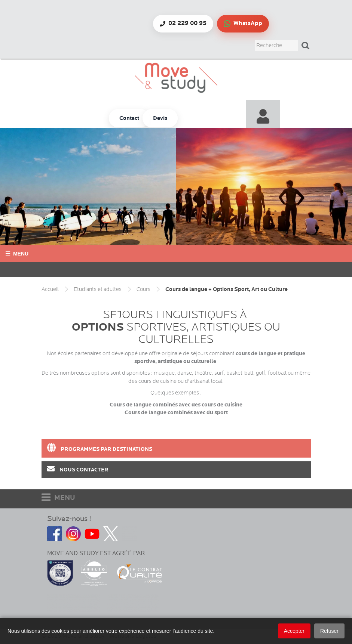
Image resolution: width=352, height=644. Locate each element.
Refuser (329, 631)
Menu (17, 254)
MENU (58, 497)
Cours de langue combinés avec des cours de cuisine (176, 405)
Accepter (294, 631)
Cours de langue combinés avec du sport (176, 413)
